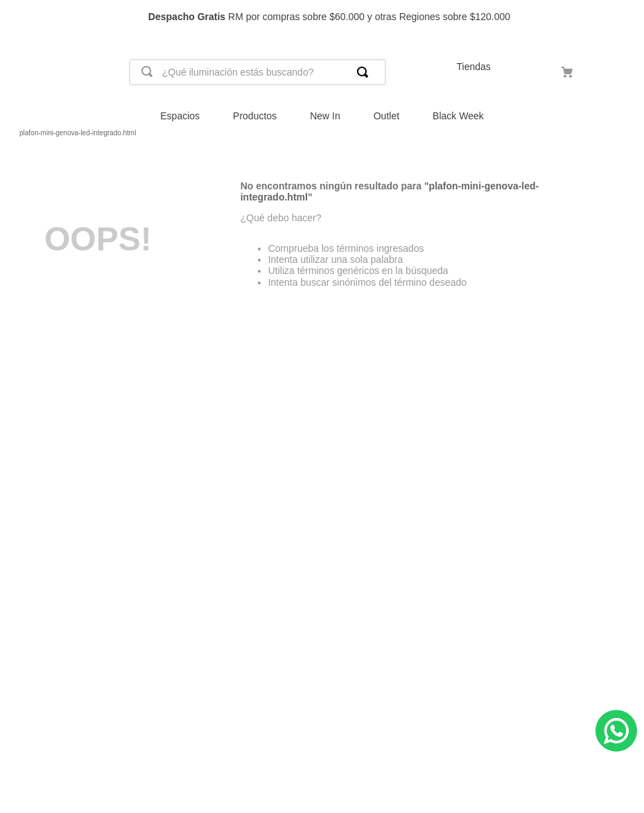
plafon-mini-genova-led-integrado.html (78, 133)
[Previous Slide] (17, 17)
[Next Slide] (627, 17)
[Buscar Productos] (365, 72)
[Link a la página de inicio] (11, 133)
